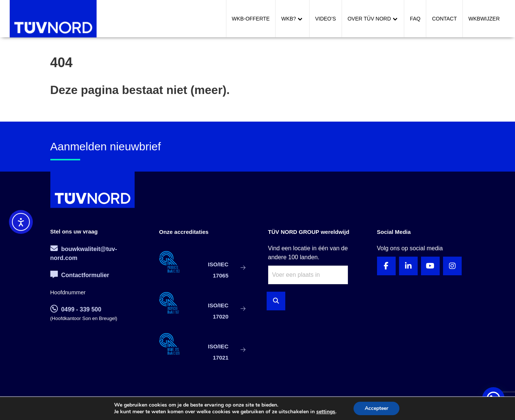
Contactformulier (80, 275)
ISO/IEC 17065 (218, 270)
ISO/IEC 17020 (218, 311)
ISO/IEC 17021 (218, 352)
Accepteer (376, 408)
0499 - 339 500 (76, 309)
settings (326, 412)
